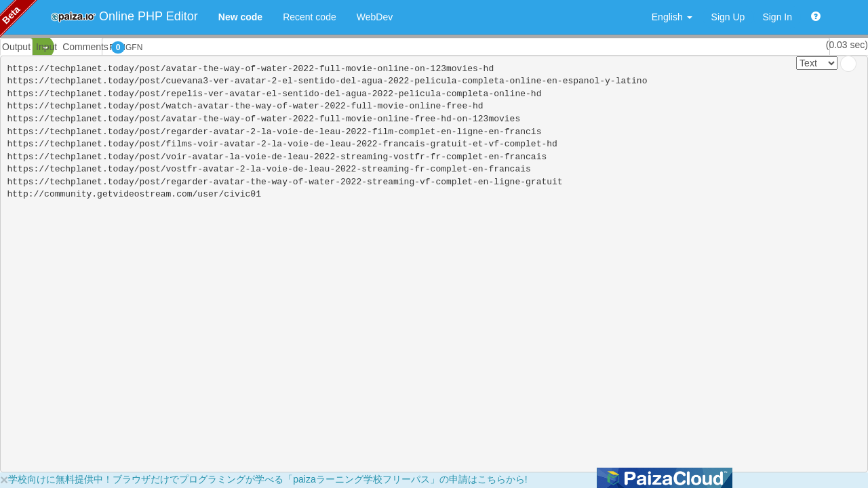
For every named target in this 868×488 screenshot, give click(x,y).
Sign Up (728, 17)
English (672, 17)
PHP (19, 47)
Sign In (777, 17)
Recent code (310, 17)
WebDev (375, 17)
